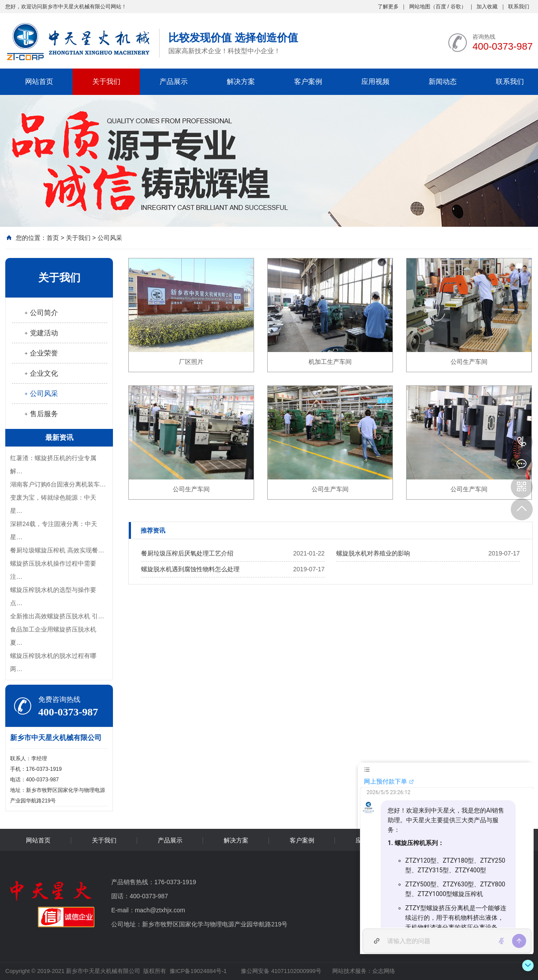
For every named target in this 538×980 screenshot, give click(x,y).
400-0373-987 (522, 442)
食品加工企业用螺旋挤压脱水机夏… (53, 636)
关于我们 (106, 82)
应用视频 (375, 82)
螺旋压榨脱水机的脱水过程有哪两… (53, 662)
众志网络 (384, 971)
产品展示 (174, 82)
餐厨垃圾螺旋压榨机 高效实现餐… (57, 550)
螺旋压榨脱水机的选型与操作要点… (53, 596)
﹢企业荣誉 (40, 353)
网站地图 (420, 7)
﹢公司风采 (40, 394)
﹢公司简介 (40, 313)
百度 (441, 7)
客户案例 (308, 82)
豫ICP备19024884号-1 (198, 971)
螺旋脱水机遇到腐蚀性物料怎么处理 (190, 569)
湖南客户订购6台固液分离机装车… (58, 484)
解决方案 (241, 82)
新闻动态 (443, 82)
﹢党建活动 (40, 333)
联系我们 (519, 7)
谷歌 (456, 7)
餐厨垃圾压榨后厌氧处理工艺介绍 (187, 553)
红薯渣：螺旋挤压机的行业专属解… (53, 465)
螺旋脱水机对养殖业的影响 (373, 553)
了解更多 (388, 7)
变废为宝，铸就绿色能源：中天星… (53, 504)
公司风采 (110, 238)
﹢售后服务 (40, 414)
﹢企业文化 (40, 373)
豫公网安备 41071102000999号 (280, 971)
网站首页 (39, 82)
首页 (53, 238)
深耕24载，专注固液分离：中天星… (54, 530)
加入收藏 (487, 7)
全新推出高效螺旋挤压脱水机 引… (57, 616)
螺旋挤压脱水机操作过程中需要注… (53, 570)
